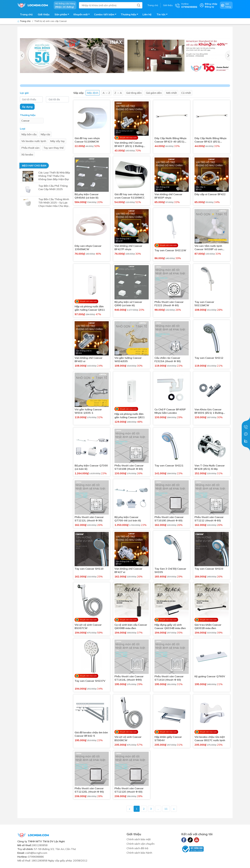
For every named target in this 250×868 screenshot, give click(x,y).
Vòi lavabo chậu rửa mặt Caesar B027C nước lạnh (210, 739)
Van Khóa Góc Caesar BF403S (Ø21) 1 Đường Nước (209, 411)
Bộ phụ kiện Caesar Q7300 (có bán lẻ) (91, 467)
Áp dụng (27, 107)
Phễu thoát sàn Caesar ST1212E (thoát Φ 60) (129, 790)
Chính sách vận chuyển (141, 844)
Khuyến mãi (83, 15)
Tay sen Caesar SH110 (89, 569)
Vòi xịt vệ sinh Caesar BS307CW (88, 626)
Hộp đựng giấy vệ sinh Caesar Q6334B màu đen (170, 626)
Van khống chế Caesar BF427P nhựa (128, 248)
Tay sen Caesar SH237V (90, 681)
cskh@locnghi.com (36, 853)
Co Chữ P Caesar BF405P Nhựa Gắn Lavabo (170, 411)
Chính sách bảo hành (139, 853)
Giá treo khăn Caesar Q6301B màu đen (208, 626)
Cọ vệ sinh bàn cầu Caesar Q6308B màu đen (131, 626)
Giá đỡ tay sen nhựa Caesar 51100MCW (87, 140)
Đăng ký (210, 7)
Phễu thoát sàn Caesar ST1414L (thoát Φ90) (129, 678)
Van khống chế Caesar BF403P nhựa (168, 196)
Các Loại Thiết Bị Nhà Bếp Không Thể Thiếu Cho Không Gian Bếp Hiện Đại (54, 176)
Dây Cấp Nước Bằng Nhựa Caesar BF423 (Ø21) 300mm (210, 140)
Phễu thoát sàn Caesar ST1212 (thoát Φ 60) (209, 519)
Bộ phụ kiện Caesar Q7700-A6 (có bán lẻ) (128, 519)
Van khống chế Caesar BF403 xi (89, 359)
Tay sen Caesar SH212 (209, 358)
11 (166, 809)
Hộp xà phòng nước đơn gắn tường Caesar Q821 (130, 416)
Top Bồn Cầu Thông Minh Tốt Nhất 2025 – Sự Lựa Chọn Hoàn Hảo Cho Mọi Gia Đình (54, 203)
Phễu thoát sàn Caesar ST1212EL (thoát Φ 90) (89, 790)
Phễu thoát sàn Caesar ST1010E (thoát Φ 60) (169, 519)
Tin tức (163, 15)
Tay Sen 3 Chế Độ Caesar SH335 (170, 570)
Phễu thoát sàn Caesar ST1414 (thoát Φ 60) (169, 678)
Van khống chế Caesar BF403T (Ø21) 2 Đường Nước (129, 144)
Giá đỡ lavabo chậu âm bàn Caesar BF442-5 (91, 734)
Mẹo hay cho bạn (34, 165)
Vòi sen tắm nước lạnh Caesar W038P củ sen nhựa (208, 248)
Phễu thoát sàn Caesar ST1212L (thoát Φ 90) (89, 519)
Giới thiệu (168, 5)
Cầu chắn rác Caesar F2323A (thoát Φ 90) (168, 359)
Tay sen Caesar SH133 (209, 569)
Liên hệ (147, 14)
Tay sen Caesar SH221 (169, 465)
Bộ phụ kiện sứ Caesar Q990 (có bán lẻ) (128, 304)
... (158, 809)
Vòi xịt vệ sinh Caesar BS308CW (128, 739)
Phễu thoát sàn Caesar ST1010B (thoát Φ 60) (129, 467)
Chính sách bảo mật (139, 839)
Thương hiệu (130, 15)
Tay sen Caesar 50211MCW (204, 304)
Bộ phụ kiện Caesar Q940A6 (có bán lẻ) (87, 196)
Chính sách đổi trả (137, 848)
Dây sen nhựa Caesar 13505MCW (88, 248)
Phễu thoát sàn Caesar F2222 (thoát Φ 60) (169, 304)
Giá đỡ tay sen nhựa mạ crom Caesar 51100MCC (130, 196)
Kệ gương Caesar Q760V (210, 676)
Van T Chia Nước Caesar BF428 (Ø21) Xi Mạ (210, 467)
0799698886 (36, 857)
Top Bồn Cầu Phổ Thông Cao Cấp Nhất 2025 (53, 187)
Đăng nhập (211, 4)
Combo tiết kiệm (106, 15)
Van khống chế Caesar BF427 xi (128, 570)
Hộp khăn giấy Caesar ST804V (168, 739)
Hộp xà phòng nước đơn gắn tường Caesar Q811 (90, 308)
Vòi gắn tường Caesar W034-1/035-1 (88, 411)
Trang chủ (153, 5)
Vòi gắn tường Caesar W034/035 (128, 359)
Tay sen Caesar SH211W (170, 250)
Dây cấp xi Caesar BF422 (210, 194)
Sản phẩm (63, 15)
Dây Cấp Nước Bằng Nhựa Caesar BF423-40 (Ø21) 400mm (170, 140)
